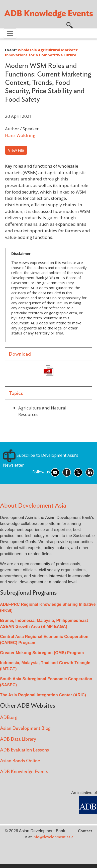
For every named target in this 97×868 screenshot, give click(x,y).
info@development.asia (53, 837)
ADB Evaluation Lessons (24, 750)
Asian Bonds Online (20, 761)
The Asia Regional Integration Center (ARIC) (43, 695)
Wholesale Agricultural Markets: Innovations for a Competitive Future (42, 52)
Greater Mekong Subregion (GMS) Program (42, 653)
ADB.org (9, 718)
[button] (70, 25)
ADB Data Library (18, 739)
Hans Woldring (20, 135)
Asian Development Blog (25, 728)
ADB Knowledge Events (24, 772)
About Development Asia (33, 506)
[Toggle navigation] (10, 33)
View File (16, 150)
